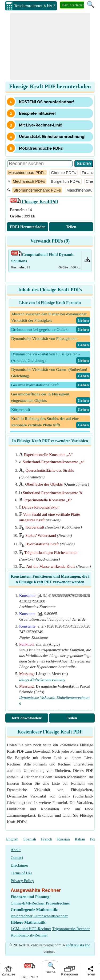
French (47, 839)
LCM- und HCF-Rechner (31, 929)
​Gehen (83, 320)
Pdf (34, 202)
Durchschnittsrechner (50, 916)
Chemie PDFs (63, 172)
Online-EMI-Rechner (28, 903)
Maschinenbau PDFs (27, 172)
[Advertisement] (50, 46)
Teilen (71, 227)
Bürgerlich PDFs (65, 181)
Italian (80, 839)
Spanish (30, 839)
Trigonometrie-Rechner (71, 929)
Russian (63, 839)
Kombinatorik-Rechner (29, 935)
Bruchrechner (22, 916)
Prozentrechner (58, 903)
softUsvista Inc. (79, 945)
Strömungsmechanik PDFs (37, 190)
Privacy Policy (22, 881)
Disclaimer (19, 865)
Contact (17, 858)
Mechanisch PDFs (29, 181)
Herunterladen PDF (77, 5)
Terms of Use (21, 873)
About (16, 850)
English (12, 839)
